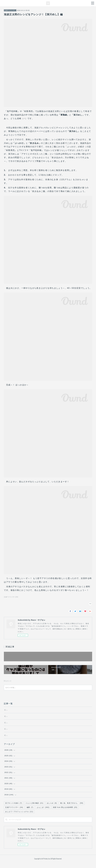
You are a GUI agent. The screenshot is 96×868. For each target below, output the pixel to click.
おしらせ (52, 809)
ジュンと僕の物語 (34, 809)
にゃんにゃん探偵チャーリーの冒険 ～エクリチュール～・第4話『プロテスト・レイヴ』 (39, 732)
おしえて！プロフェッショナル (19, 817)
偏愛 (30, 813)
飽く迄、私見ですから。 (72, 809)
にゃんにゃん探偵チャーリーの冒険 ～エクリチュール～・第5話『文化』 (33, 725)
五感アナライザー (10, 10)
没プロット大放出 (14, 809)
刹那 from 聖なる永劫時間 (65, 813)
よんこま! (43, 813)
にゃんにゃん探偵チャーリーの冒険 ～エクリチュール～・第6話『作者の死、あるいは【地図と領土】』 (45, 719)
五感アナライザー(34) (11, 597)
